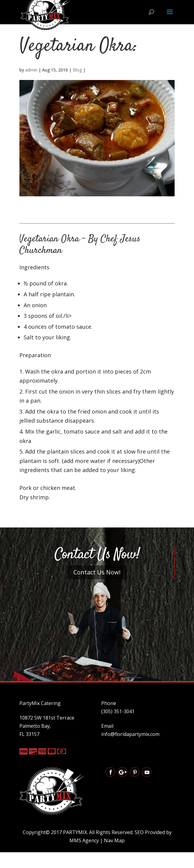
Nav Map (114, 840)
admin (31, 70)
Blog (77, 70)
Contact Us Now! (97, 572)
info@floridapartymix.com (130, 734)
